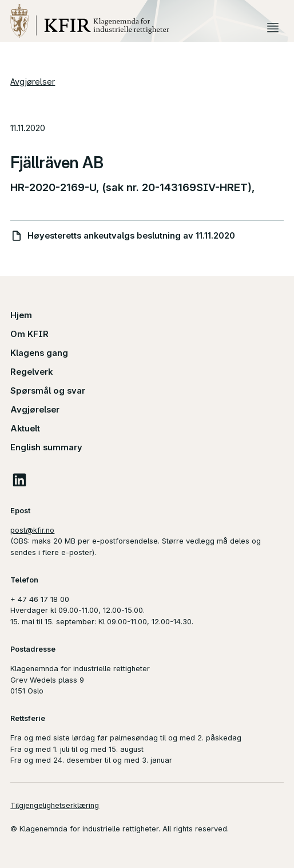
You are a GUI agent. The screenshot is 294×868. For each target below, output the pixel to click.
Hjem (21, 315)
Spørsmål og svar (48, 391)
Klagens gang (39, 353)
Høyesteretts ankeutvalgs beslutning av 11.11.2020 (131, 236)
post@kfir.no (32, 530)
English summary (46, 447)
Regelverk (31, 372)
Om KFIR (29, 334)
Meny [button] (273, 27)
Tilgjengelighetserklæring (55, 805)
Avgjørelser (33, 82)
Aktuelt (25, 429)
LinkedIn (19, 480)
